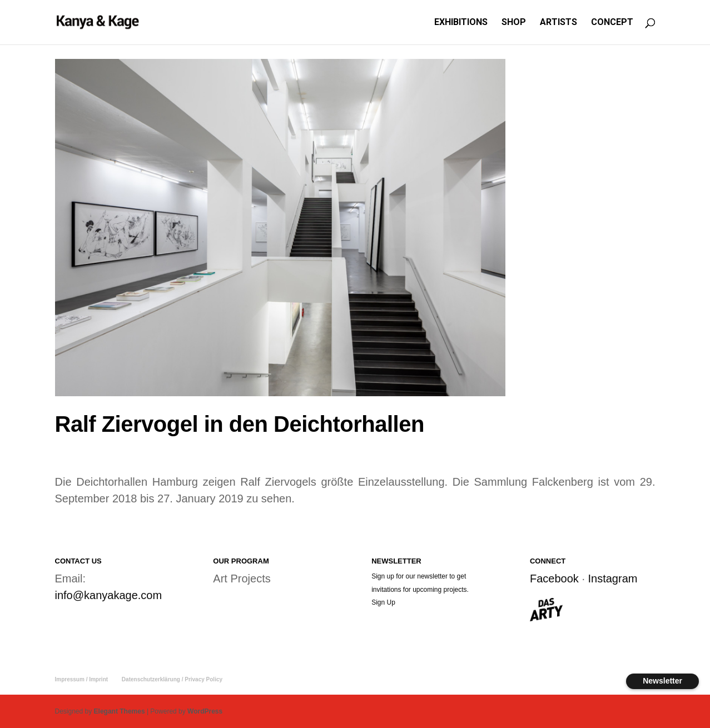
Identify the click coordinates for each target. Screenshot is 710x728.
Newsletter (662, 681)
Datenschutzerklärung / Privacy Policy (172, 679)
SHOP (514, 23)
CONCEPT (612, 23)
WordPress (205, 711)
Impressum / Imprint (82, 679)
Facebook (554, 579)
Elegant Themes (120, 711)
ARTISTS (558, 23)
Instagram (613, 579)
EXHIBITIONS (461, 23)
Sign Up (383, 602)
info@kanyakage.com (109, 595)
